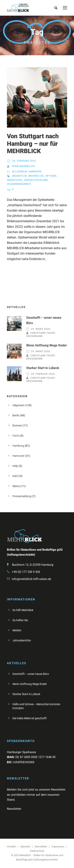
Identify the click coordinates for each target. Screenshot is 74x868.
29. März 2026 (41, 329)
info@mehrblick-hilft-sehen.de (31, 579)
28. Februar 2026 (43, 374)
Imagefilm (19, 176)
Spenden (25, 847)
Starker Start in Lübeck (43, 368)
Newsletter (41, 847)
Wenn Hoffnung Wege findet (46, 345)
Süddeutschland (36, 180)
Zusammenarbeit (19, 184)
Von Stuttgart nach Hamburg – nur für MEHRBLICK (33, 144)
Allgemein (20, 172)
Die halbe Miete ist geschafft (30, 718)
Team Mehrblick (23, 166)
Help (15, 466)
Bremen (17, 425)
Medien (17, 630)
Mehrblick (36, 176)
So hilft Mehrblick (23, 610)
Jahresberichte (22, 640)
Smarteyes (15, 180)
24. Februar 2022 (24, 161)
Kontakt (11, 847)
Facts (16, 436)
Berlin (16, 415)
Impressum (58, 847)
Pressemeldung (22, 496)
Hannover (18, 456)
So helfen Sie (20, 620)
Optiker (51, 176)
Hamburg (35, 172)
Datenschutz (37, 851)
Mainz (16, 486)
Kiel (15, 476)
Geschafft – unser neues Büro (31, 674)
